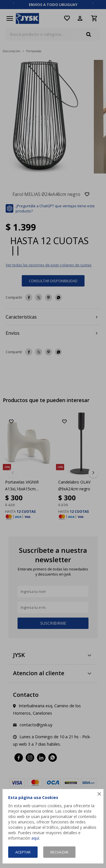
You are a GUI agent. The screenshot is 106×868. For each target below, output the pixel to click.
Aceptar (23, 852)
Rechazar (59, 852)
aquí (35, 838)
